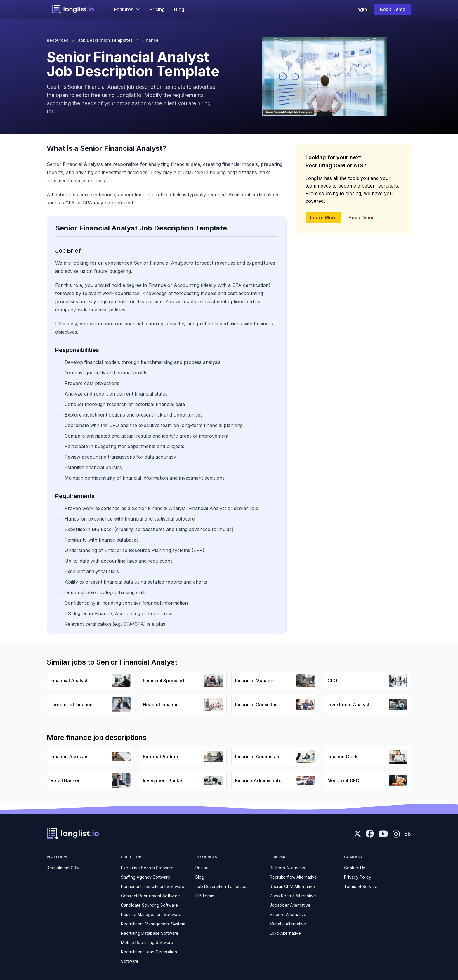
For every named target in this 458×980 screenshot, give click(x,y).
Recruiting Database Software (150, 933)
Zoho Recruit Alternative (293, 896)
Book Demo (393, 9)
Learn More (323, 218)
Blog (179, 9)
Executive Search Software (147, 868)
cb (407, 834)
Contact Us (355, 868)
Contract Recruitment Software (150, 896)
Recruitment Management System (153, 924)
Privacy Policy (358, 877)
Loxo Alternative (285, 933)
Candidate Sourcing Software (149, 905)
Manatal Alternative (288, 924)
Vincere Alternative (288, 914)
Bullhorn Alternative (288, 868)
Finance (150, 40)
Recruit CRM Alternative (292, 886)
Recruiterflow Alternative (293, 877)
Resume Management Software (151, 914)
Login (361, 9)
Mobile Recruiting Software (147, 942)
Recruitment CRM (63, 868)
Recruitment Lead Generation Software (149, 956)
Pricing (157, 9)
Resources (58, 40)
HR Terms (205, 896)
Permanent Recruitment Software (153, 886)
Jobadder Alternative (290, 905)
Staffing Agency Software (146, 877)
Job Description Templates (105, 40)
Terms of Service (361, 886)
